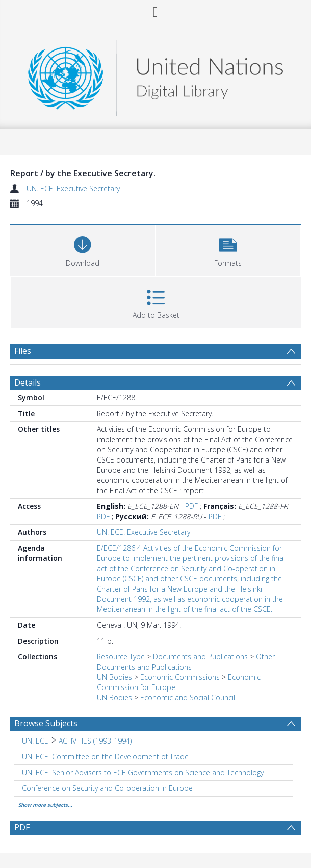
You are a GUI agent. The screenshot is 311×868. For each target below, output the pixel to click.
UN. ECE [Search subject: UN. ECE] (35, 741)
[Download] (83, 249)
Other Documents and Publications (186, 662)
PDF (191, 506)
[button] (228, 249)
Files (23, 351)
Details (28, 382)
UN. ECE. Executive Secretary (73, 188)
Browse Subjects (46, 723)
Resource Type (121, 657)
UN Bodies (114, 677)
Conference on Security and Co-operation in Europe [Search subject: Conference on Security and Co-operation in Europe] (107, 788)
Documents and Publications (200, 657)
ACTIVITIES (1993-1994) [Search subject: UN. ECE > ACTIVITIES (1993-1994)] (95, 741)
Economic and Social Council (188, 697)
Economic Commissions (180, 677)
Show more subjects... (45, 805)
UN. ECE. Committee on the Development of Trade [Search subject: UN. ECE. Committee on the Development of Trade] (105, 757)
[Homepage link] (155, 75)
